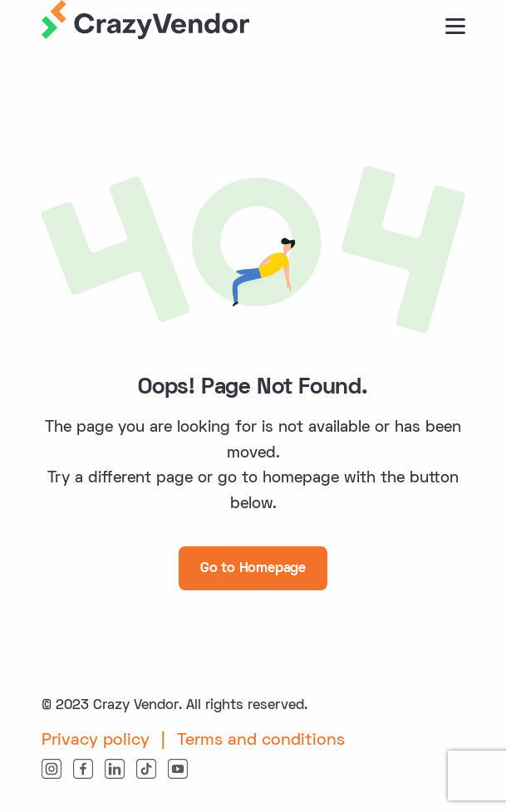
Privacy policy (96, 741)
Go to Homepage (253, 569)
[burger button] (455, 26)
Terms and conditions (261, 741)
